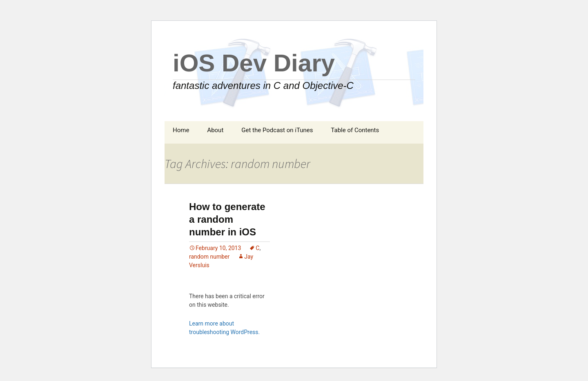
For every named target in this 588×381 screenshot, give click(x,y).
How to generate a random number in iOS (227, 219)
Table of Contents (355, 130)
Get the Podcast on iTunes (277, 130)
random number (209, 257)
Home (181, 130)
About (215, 130)
